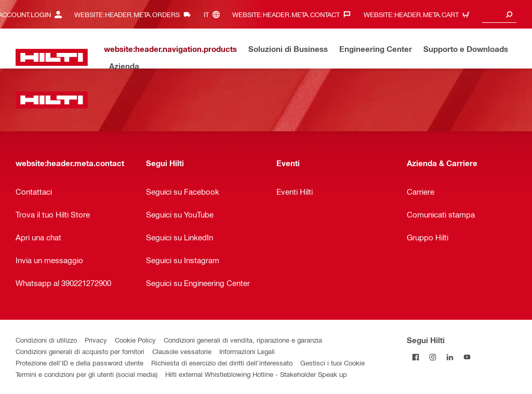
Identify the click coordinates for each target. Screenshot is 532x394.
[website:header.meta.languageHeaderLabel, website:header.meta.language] (214, 14)
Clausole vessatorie (182, 351)
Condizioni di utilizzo (46, 340)
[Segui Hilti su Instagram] (433, 357)
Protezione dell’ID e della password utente (79, 363)
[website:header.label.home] (52, 57)
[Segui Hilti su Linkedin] (450, 357)
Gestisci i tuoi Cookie (332, 363)
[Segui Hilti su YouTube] (467, 357)
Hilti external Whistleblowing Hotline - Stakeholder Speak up (256, 374)
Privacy (96, 340)
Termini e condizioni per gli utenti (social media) (87, 374)
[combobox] (499, 14)
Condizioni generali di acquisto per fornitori (80, 351)
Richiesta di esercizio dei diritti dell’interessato (222, 363)
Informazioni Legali (247, 351)
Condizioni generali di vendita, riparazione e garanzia (243, 340)
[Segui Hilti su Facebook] (415, 357)
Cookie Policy (135, 340)
